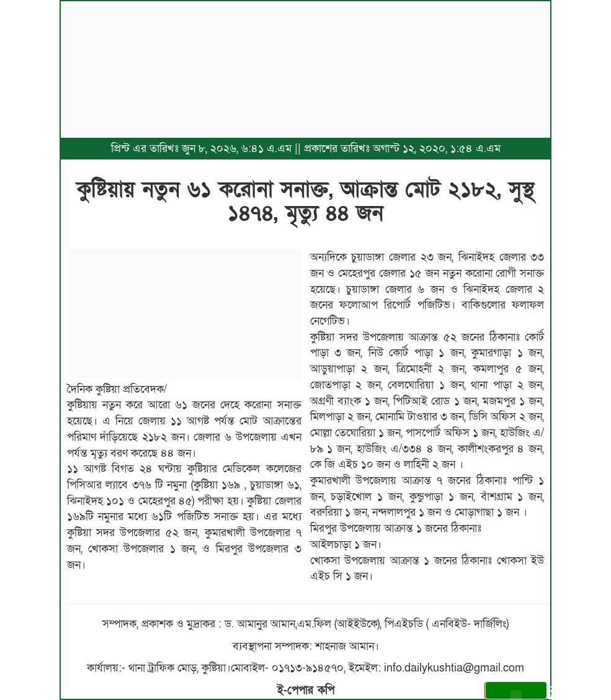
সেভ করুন (518, 693)
